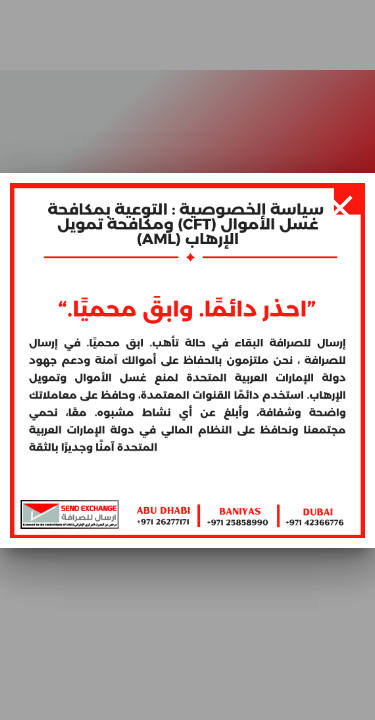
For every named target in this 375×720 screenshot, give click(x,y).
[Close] (340, 208)
